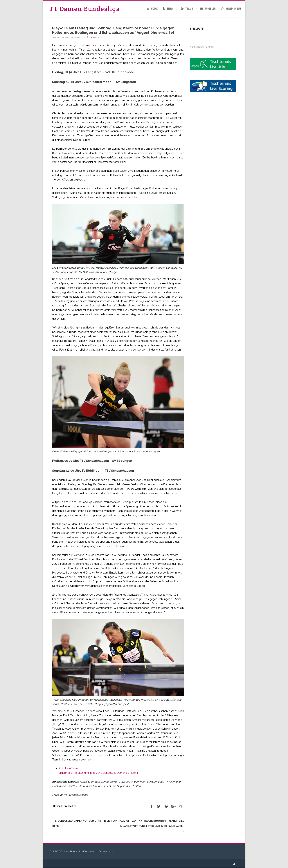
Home (152, 9)
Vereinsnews (231, 9)
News (168, 9)
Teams (187, 9)
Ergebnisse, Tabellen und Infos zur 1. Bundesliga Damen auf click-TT (99, 773)
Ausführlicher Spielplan (202, 47)
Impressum (91, 851)
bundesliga (94, 37)
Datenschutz (106, 851)
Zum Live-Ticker (69, 768)
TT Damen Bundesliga (85, 9)
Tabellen (208, 9)
